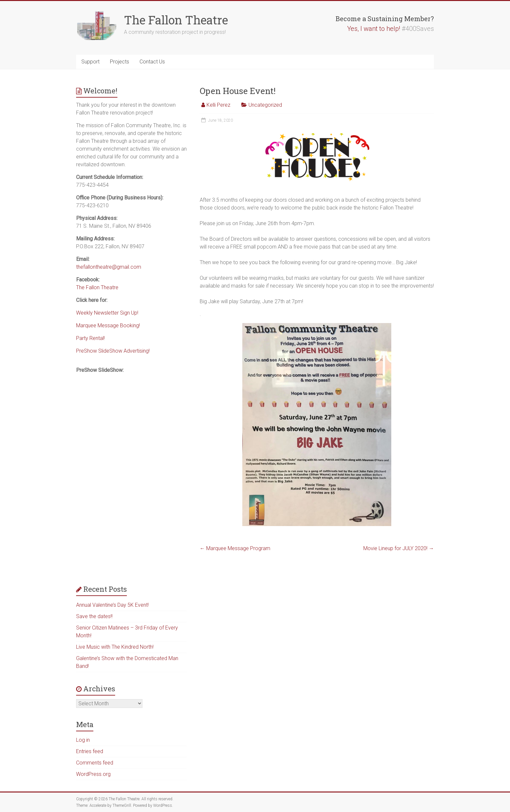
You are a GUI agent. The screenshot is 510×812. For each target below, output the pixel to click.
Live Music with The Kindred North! (115, 647)
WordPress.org (93, 774)
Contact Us (152, 62)
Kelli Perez (218, 105)
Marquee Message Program (235, 548)
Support (90, 62)
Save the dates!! (94, 616)
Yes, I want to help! (374, 29)
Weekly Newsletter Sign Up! (107, 313)
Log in (83, 740)
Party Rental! (90, 338)
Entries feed (90, 751)
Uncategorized (265, 105)
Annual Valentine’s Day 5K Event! (112, 605)
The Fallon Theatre (176, 20)
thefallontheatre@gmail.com (109, 267)
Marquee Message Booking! (108, 325)
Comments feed (95, 763)
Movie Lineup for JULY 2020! (399, 548)
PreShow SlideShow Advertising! (113, 351)
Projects (120, 62)
